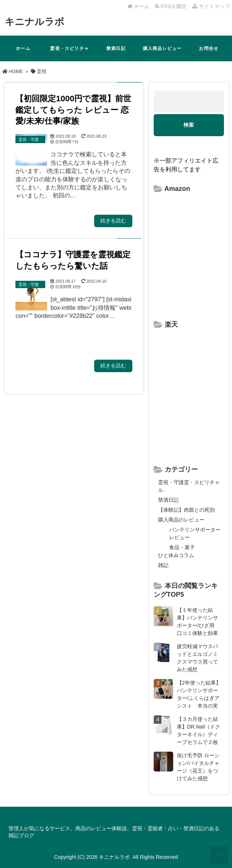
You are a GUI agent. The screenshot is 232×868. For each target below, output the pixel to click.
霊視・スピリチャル (69, 54)
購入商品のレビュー (181, 520)
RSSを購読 (172, 6)
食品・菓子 (182, 547)
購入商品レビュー (163, 48)
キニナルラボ (35, 22)
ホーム (138, 6)
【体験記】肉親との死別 (186, 510)
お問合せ (209, 48)
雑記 (163, 565)
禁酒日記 (116, 48)
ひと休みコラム (176, 555)
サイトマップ (211, 6)
